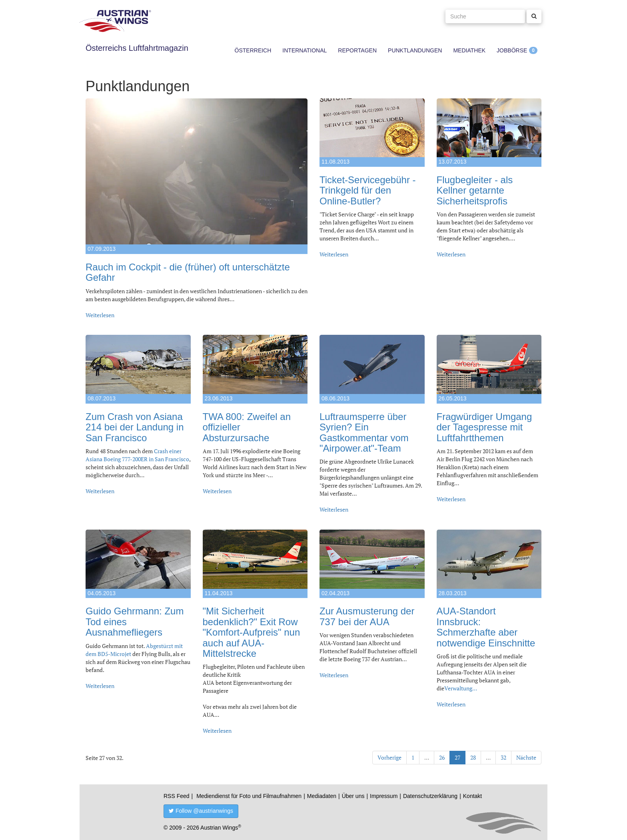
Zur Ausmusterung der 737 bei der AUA (367, 616)
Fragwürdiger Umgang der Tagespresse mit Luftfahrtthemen (484, 427)
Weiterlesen (100, 315)
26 (442, 757)
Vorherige (389, 757)
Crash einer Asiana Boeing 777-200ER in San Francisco (137, 455)
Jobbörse (512, 50)
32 (503, 757)
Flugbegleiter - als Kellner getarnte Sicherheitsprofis (475, 190)
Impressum (384, 796)
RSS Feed (177, 796)
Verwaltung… (461, 688)
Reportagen (357, 50)
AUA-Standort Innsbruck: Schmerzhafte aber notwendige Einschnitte (486, 627)
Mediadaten (322, 796)
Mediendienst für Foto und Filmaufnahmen (249, 796)
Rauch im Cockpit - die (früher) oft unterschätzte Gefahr (188, 272)
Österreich (253, 50)
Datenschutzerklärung (430, 796)
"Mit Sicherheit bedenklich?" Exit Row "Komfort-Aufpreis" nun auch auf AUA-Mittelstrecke (252, 632)
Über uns (353, 796)
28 (473, 757)
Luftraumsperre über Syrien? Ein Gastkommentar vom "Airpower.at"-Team (364, 432)
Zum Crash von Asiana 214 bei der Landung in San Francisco (135, 427)
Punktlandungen (415, 50)
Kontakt (472, 796)
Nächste (526, 757)
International (305, 50)
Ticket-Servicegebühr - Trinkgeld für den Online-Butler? (368, 190)
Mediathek (469, 50)
